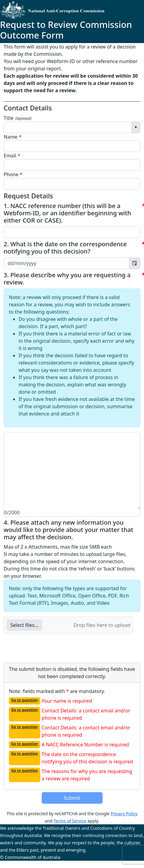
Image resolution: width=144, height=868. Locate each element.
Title (18, 118)
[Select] (136, 127)
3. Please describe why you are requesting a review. (67, 279)
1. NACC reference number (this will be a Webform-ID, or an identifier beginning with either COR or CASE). (67, 213)
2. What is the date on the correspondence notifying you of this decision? (65, 248)
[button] (24, 625)
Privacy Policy (124, 814)
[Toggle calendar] (134, 263)
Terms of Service (70, 821)
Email (10, 156)
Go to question (25, 700)
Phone (11, 174)
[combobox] (68, 127)
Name (11, 137)
